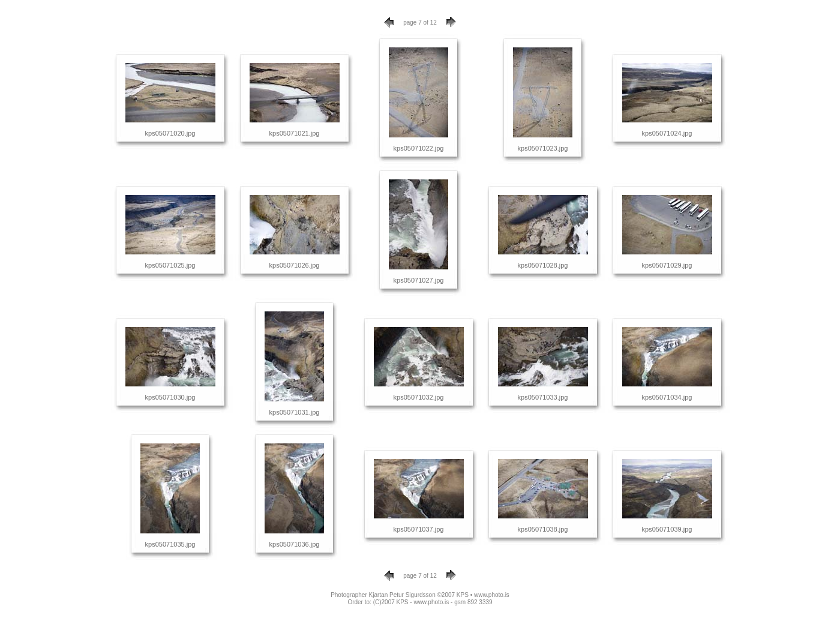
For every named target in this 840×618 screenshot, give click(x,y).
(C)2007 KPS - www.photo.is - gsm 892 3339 (433, 602)
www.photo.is (492, 595)
